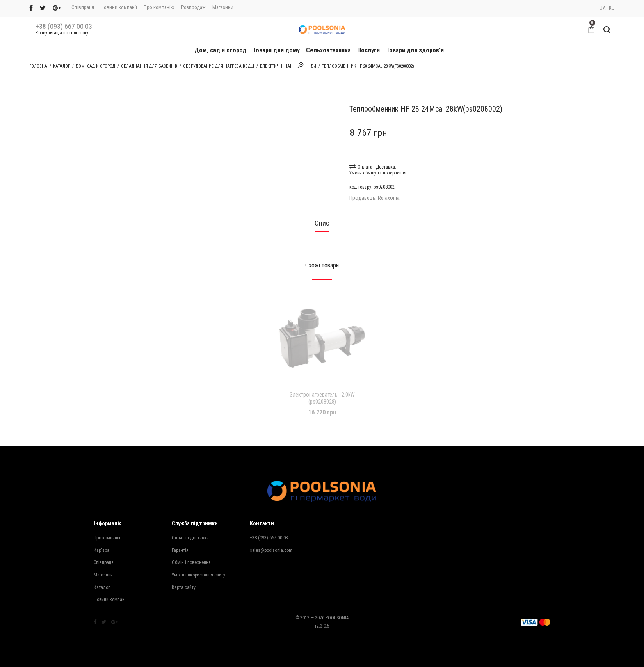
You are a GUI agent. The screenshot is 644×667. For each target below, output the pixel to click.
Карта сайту (184, 587)
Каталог (61, 66)
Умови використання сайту (198, 575)
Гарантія (180, 550)
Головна (38, 66)
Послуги (368, 50)
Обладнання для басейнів (149, 66)
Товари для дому (276, 50)
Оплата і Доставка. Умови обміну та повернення (378, 170)
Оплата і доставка (190, 538)
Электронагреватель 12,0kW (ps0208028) (322, 398)
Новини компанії (119, 7)
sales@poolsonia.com (271, 550)
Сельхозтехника (328, 50)
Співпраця (83, 7)
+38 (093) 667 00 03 (64, 27)
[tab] (322, 226)
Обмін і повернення (191, 562)
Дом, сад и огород (220, 50)
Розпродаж (193, 7)
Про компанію (159, 7)
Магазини (223, 7)
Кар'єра (101, 550)
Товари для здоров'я (415, 50)
